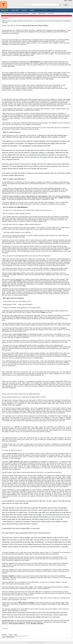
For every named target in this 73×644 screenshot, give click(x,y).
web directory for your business (37, 196)
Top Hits (24, 10)
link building (18, 281)
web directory (22, 207)
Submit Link (4, 10)
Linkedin (11, 635)
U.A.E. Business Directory (35, 624)
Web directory (5, 18)
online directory (12, 454)
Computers (34, 13)
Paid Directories (42, 13)
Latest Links (15, 10)
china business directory (17, 624)
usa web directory (8, 620)
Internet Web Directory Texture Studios (35, 26)
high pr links (22, 334)
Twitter (15, 635)
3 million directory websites (26, 603)
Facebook (4, 635)
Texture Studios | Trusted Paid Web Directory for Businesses (16, 13)
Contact (32, 10)
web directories (35, 62)
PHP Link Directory (40, 642)
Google (4, 286)
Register (70, 1)
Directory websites (8, 576)
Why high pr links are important (13, 298)
